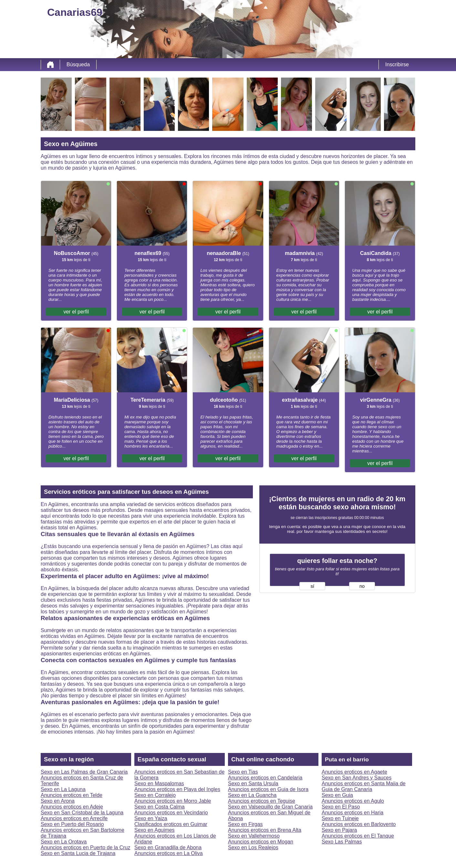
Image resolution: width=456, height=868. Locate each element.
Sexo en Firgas (245, 824)
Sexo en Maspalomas (159, 783)
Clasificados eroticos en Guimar (171, 824)
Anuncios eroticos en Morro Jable (173, 801)
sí (312, 586)
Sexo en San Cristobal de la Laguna (82, 813)
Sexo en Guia (337, 795)
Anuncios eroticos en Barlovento (359, 824)
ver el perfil (76, 312)
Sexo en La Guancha (252, 795)
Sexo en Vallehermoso (254, 836)
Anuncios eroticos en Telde (72, 795)
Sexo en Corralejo (155, 795)
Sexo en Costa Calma (160, 807)
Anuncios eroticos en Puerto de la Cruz (85, 847)
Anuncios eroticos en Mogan (261, 842)
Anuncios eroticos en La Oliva (169, 853)
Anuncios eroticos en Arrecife (74, 818)
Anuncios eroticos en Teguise (262, 801)
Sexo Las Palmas (342, 842)
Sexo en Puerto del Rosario (72, 824)
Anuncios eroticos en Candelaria (265, 778)
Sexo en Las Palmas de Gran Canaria (84, 772)
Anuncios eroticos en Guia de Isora (268, 789)
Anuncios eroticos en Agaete (354, 772)
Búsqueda (78, 64)
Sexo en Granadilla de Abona (168, 847)
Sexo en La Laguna (63, 789)
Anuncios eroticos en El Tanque (358, 836)
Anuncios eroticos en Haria (352, 813)
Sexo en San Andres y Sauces (357, 778)
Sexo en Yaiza (151, 818)
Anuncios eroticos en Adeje (72, 807)
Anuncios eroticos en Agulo (353, 801)
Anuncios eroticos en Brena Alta (265, 830)
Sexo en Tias (243, 772)
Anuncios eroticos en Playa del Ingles (177, 789)
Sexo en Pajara (339, 830)
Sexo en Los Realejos (253, 847)
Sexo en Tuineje (340, 818)
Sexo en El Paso (341, 807)
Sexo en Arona (58, 801)
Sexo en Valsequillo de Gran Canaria (270, 807)
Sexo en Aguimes (155, 830)
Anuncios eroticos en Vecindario (171, 813)
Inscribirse (397, 64)
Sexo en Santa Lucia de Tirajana (78, 853)
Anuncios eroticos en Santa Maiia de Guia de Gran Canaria (364, 786)
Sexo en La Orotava (64, 842)
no (362, 586)
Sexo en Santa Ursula (253, 783)
